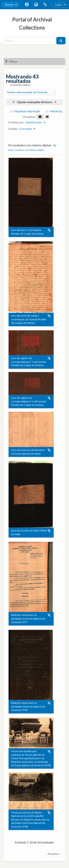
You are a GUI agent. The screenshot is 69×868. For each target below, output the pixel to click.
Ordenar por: (16, 122)
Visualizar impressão (25, 111)
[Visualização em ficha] (40, 117)
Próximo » (54, 854)
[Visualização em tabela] (47, 117)
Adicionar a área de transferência (49, 230)
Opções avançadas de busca (34, 102)
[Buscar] (61, 41)
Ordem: (13, 129)
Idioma (36, 5)
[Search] (30, 41)
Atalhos (27, 5)
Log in (58, 5)
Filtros (11, 61)
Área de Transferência (45, 5)
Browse (9, 5)
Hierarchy (54, 111)
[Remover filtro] (53, 92)
